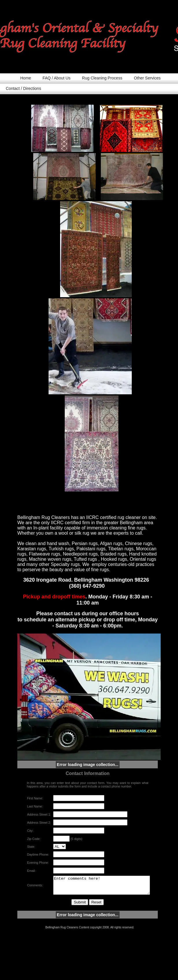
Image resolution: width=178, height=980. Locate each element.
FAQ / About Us (56, 78)
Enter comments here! (100, 890)
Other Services (147, 78)
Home (26, 78)
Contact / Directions (23, 88)
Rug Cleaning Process (102, 78)
